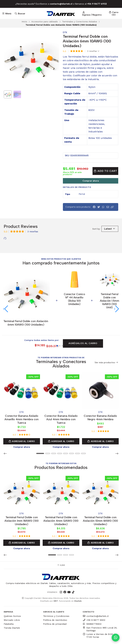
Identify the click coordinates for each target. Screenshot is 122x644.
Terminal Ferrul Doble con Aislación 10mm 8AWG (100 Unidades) (100, 504)
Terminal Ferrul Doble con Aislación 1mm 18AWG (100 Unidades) (22, 504)
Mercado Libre (12, 603)
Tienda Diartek (12, 611)
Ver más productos (106, 348)
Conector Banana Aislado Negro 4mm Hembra (100, 402)
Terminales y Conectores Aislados (80, 22)
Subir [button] (61, 549)
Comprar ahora (91, 181)
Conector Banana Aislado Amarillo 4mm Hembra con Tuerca (22, 404)
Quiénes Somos (12, 600)
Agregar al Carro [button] (22, 426)
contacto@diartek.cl (96, 600)
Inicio (24, 22)
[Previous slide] (9, 60)
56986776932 (92, 607)
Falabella (9, 607)
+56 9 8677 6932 (94, 603)
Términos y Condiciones (56, 600)
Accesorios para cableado (45, 22)
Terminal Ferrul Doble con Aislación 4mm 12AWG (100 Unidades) (61, 504)
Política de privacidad (55, 607)
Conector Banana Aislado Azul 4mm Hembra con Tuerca (61, 404)
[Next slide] (54, 60)
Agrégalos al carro (83, 329)
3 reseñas (93, 51)
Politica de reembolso (55, 603)
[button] (112, 207)
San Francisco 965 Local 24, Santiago (100, 613)
